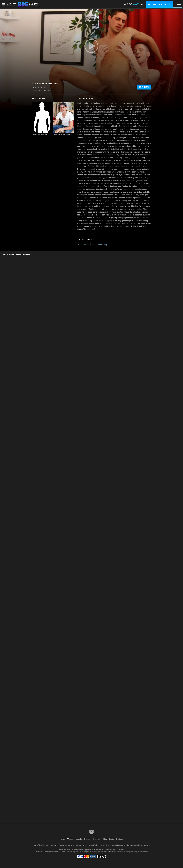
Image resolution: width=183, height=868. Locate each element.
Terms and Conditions (66, 845)
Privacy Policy (81, 845)
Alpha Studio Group (99, 245)
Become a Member (159, 4)
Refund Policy (93, 845)
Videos (70, 839)
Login (178, 4)
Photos (87, 839)
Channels (97, 839)
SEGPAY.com (109, 852)
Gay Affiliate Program (41, 845)
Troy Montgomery (63, 135)
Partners (120, 839)
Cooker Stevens (41, 135)
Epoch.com (46, 852)
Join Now (144, 87)
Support (53, 845)
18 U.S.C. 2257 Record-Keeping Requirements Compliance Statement (125, 845)
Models (79, 839)
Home (62, 839)
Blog (105, 839)
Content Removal (142, 852)
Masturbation (83, 245)
